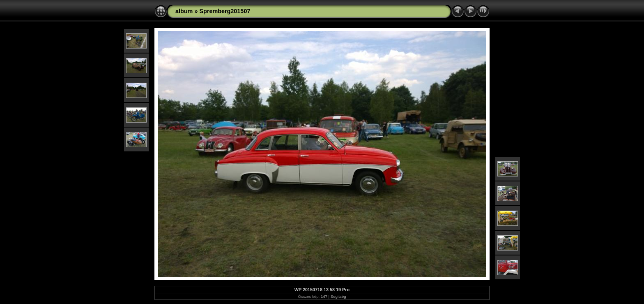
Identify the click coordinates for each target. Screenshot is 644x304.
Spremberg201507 (225, 11)
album (184, 11)
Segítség (338, 296)
